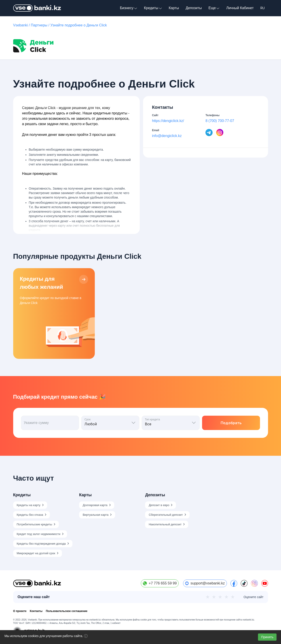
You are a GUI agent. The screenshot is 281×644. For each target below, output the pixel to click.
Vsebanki (21, 25)
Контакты (36, 611)
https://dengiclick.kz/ (168, 121)
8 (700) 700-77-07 (220, 121)
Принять (267, 637)
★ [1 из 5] (208, 597)
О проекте (20, 611)
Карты (174, 8)
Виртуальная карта (96, 515)
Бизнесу (129, 8)
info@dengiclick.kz (167, 136)
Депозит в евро (159, 505)
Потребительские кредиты (35, 524)
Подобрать (231, 423)
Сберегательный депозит (166, 515)
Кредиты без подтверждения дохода (41, 544)
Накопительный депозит (165, 524)
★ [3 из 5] (220, 597)
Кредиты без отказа (30, 515)
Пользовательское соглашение (67, 611)
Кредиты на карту (29, 505)
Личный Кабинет (240, 8)
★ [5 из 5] (233, 597)
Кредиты (153, 8)
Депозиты (194, 8)
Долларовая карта (95, 505)
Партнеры (39, 25)
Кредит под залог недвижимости (39, 534)
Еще (214, 8)
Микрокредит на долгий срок (36, 553)
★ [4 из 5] (226, 597)
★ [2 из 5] (214, 597)
